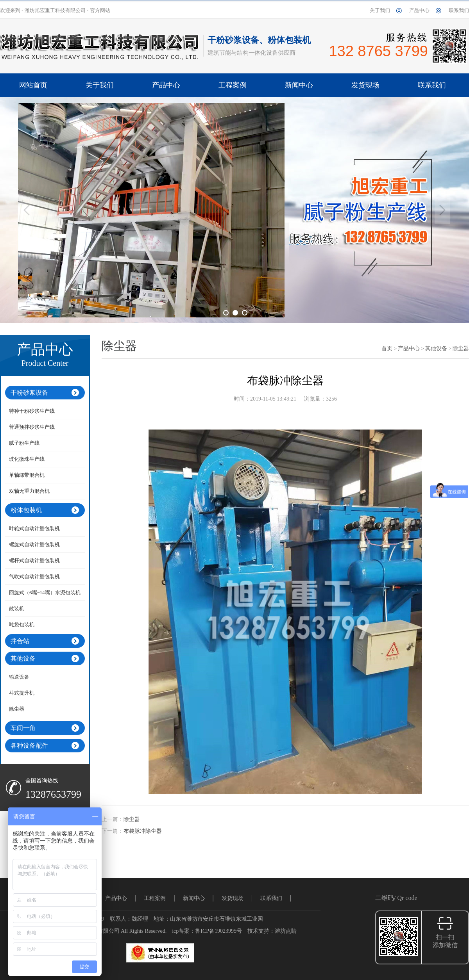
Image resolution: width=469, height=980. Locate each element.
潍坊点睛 (286, 931)
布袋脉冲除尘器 (143, 831)
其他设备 (23, 658)
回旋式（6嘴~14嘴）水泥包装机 (45, 592)
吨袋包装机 (22, 625)
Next (442, 210)
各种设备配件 (29, 746)
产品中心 (419, 10)
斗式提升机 (22, 693)
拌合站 (20, 641)
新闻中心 (194, 898)
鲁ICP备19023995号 (218, 931)
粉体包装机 (26, 510)
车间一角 (23, 728)
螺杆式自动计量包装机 (34, 560)
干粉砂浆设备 (29, 393)
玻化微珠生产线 (27, 459)
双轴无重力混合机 (29, 491)
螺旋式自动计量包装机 (34, 544)
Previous (27, 210)
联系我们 (459, 10)
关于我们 (380, 10)
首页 (387, 348)
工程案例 (155, 898)
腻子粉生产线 (24, 443)
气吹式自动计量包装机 (34, 576)
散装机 (17, 608)
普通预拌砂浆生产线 (32, 427)
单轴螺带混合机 (27, 475)
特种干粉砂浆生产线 (32, 411)
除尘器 (17, 709)
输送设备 (19, 677)
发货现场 (233, 898)
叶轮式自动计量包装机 (34, 528)
